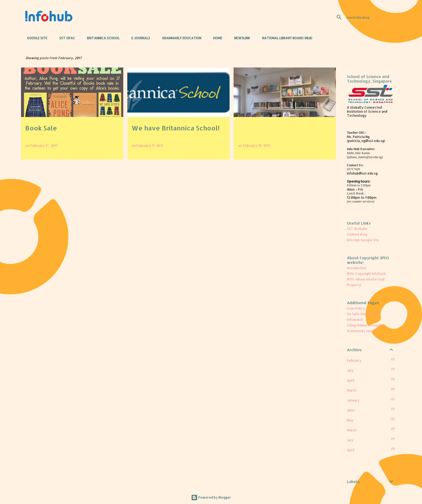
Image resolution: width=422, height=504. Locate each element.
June (351, 410)
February (354, 361)
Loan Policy (356, 308)
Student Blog (357, 234)
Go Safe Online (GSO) (363, 314)
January (353, 400)
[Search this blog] (373, 17)
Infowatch (355, 320)
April (351, 380)
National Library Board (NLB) (286, 38)
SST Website (357, 229)
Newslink (241, 38)
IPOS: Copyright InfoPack (366, 274)
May (350, 420)
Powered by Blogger (211, 497)
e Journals (139, 38)
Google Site (36, 38)
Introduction (357, 268)
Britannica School (102, 38)
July (350, 370)
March (352, 390)
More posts (179, 172)
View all (325, 58)
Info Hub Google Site (363, 240)
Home (216, 38)
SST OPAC (66, 38)
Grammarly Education (180, 38)
